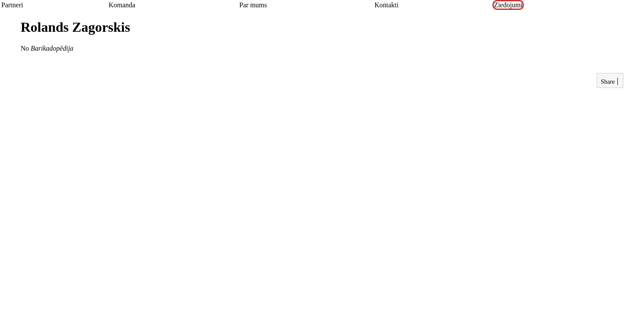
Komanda (122, 5)
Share (607, 82)
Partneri (12, 5)
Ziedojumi (508, 5)
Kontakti (386, 5)
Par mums (253, 5)
